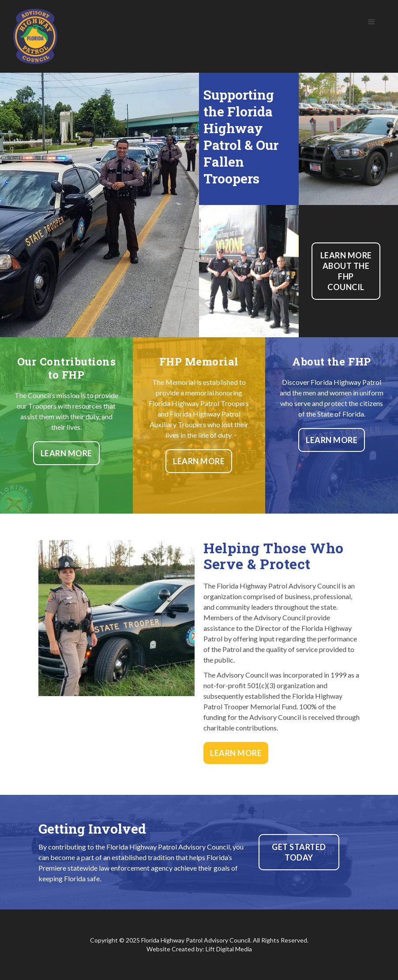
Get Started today (299, 852)
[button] (372, 22)
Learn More (66, 453)
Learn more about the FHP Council (346, 271)
